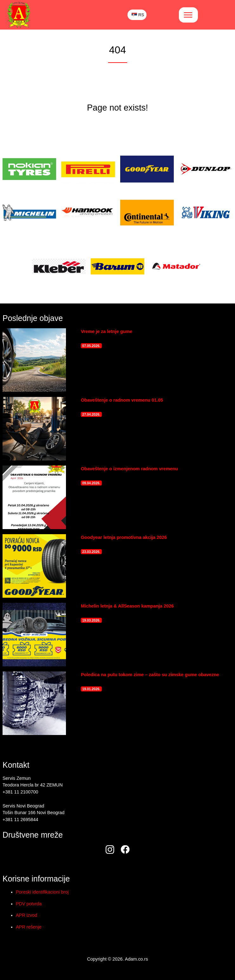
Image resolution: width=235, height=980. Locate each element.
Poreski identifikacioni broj (42, 892)
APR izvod (26, 915)
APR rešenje (29, 927)
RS (138, 15)
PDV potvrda (29, 904)
